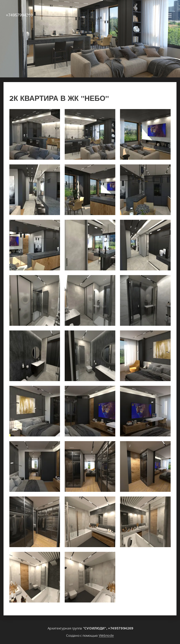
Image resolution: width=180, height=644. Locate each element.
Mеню (169, 15)
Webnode (106, 636)
